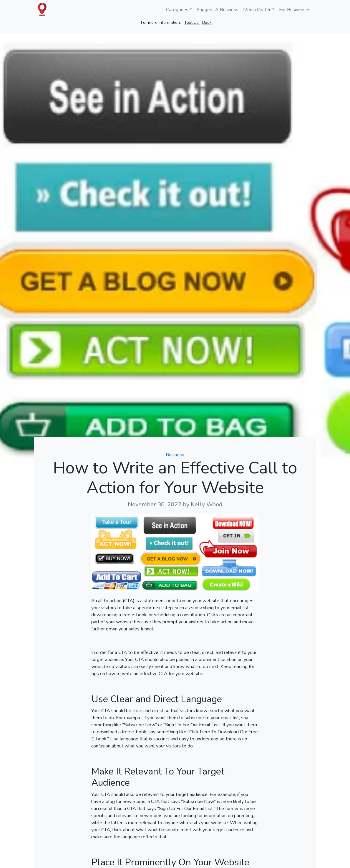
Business (175, 455)
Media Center (257, 10)
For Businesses (295, 10)
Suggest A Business (218, 10)
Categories (177, 10)
